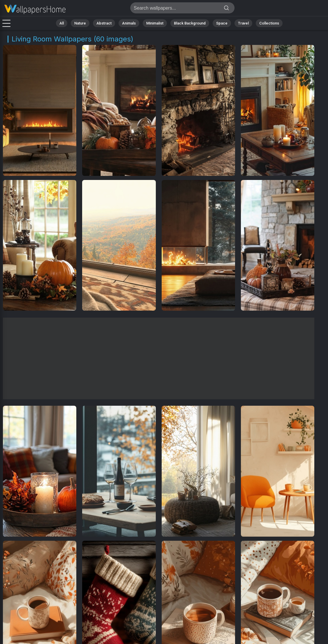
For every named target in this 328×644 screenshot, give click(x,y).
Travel (243, 23)
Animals (129, 23)
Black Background (190, 23)
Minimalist (155, 23)
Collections (269, 23)
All (62, 23)
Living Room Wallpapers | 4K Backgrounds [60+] (35, 9)
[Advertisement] (159, 358)
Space (222, 23)
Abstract (104, 23)
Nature (80, 23)
